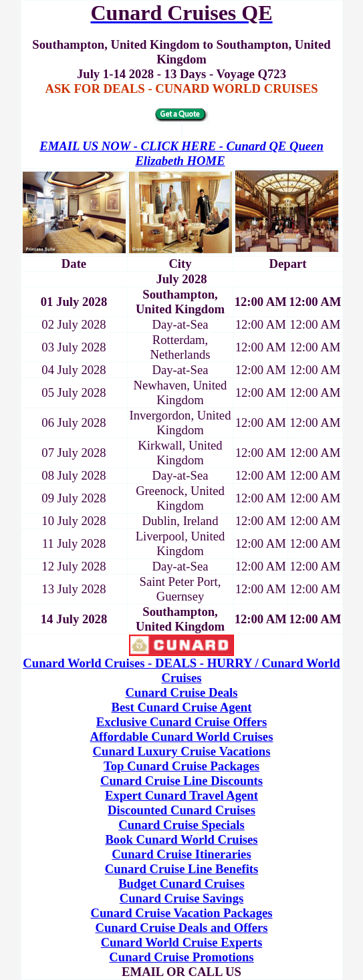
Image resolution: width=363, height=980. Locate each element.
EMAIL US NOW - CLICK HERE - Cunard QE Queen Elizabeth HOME (181, 153)
